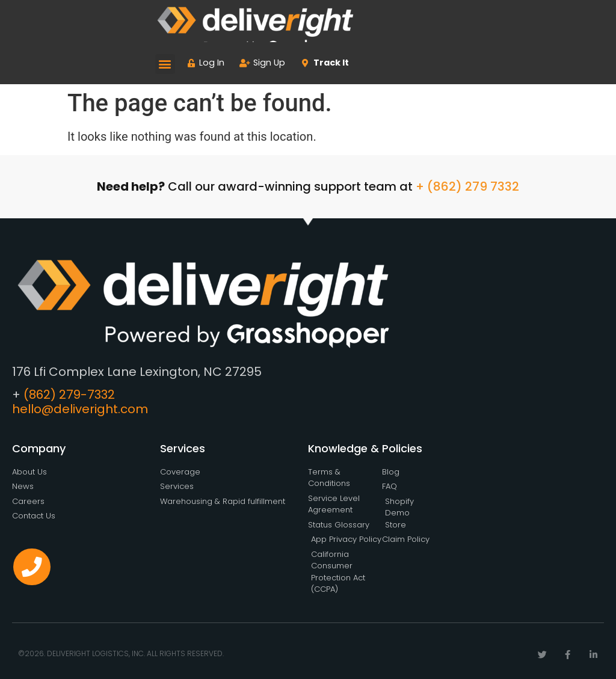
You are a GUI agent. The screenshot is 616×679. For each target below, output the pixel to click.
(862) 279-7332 (69, 395)
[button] (165, 64)
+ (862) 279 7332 (467, 186)
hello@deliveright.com (80, 409)
